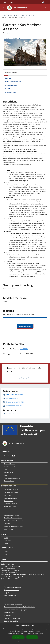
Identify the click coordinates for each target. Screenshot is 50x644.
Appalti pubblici (9, 501)
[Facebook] (4, 456)
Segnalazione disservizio (11, 590)
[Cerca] (46, 8)
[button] (25, 641)
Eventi (6, 554)
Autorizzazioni (8, 529)
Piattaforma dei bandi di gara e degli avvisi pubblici (19, 607)
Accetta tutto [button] (18, 637)
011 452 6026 (24, 349)
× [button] (48, 625)
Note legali (7, 615)
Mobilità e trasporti (10, 507)
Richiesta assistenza (10, 595)
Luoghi (23, 15)
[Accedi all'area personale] (43, 2)
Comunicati (8, 541)
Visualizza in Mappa (25, 326)
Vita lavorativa (8, 495)
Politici (6, 475)
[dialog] (25, 633)
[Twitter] (9, 456)
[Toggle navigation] (4, 8)
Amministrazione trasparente (13, 604)
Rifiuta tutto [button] (32, 637)
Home (4, 15)
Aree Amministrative (10, 467)
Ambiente (7, 524)
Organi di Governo (10, 464)
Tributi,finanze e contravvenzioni (14, 521)
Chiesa (30, 15)
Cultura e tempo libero (11, 492)
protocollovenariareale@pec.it (13, 577)
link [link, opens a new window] (42, 633)
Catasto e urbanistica (10, 504)
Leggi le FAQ (8, 593)
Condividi (7, 38)
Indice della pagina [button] (11, 72)
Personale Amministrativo (12, 478)
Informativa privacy (10, 613)
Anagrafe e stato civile (11, 490)
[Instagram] (13, 456)
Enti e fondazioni (9, 472)
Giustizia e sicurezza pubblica (13, 518)
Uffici (6, 470)
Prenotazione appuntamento (13, 587)
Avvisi (6, 544)
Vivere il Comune (14, 15)
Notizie (6, 538)
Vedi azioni (17, 38)
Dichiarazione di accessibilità (13, 618)
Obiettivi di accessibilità (11, 621)
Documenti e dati (9, 481)
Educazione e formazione (12, 515)
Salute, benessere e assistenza (13, 526)
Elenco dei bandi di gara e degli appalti (16, 610)
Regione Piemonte (8, 2)
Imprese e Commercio (11, 498)
